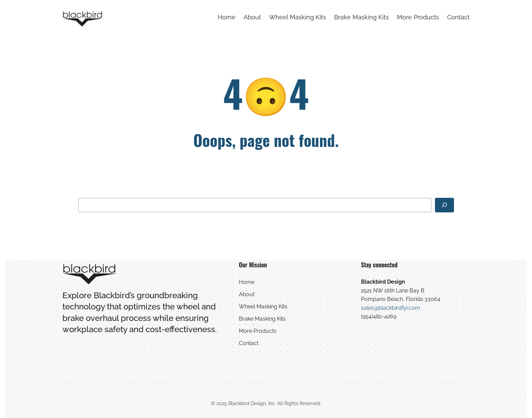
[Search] (444, 205)
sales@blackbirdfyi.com (391, 308)
